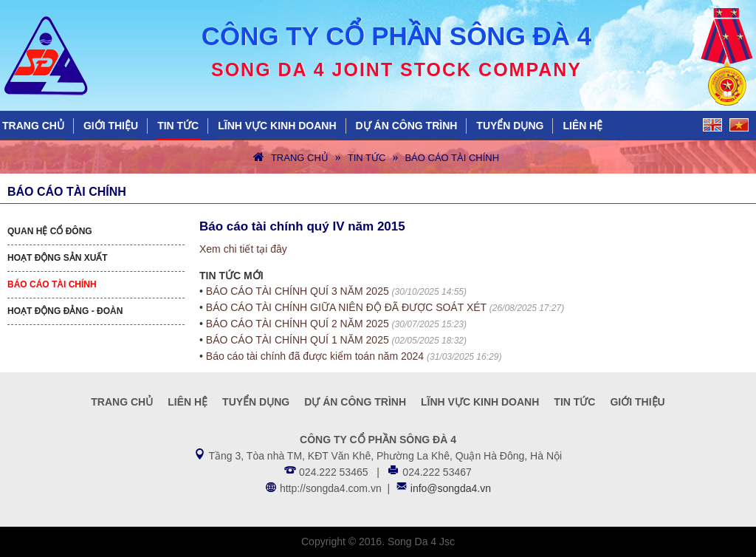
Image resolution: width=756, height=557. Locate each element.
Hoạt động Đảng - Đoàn (65, 311)
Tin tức (178, 126)
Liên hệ (583, 126)
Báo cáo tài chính (452, 158)
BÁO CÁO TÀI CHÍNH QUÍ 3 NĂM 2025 (298, 291)
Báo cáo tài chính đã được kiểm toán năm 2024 (315, 356)
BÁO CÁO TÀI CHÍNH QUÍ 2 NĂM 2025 (298, 324)
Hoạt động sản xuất (58, 258)
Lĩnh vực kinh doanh (277, 126)
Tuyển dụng (510, 126)
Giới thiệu (111, 126)
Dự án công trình (407, 126)
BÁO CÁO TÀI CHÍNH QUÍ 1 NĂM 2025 (298, 340)
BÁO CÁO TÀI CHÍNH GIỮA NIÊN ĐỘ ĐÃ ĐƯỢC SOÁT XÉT (346, 307)
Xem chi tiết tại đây (243, 249)
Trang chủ (33, 126)
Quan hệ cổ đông (50, 231)
